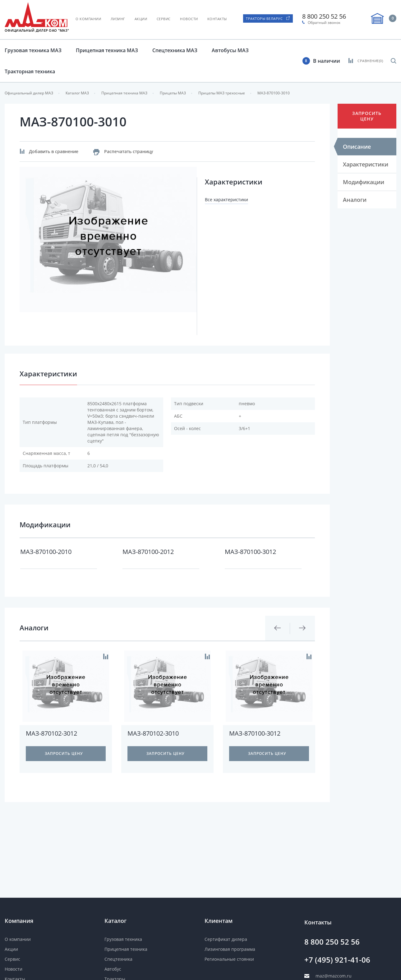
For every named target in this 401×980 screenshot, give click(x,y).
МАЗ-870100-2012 (148, 552)
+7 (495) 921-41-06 (337, 960)
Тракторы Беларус (264, 18)
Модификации (364, 182)
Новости (189, 19)
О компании (88, 19)
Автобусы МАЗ (230, 50)
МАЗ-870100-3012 (250, 552)
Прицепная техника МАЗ (107, 50)
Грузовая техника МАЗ (33, 50)
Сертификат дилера (226, 939)
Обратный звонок (324, 23)
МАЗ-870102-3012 (51, 733)
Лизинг (118, 19)
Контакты (217, 19)
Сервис (164, 19)
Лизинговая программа (230, 949)
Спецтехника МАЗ (175, 50)
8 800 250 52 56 (324, 16)
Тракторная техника (30, 71)
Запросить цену (367, 116)
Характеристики (366, 164)
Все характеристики (226, 200)
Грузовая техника (123, 939)
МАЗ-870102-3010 (153, 733)
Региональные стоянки (229, 959)
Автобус (113, 969)
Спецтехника (118, 959)
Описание (357, 147)
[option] (108, 240)
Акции (141, 19)
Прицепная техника (126, 949)
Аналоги (355, 200)
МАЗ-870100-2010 (46, 552)
